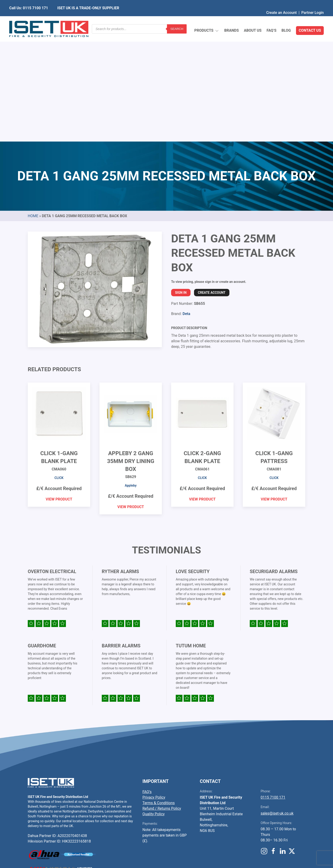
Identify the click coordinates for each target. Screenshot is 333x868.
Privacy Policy (154, 688)
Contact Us (310, 20)
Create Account (212, 183)
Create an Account (281, 3)
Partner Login (313, 3)
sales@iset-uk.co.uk (277, 704)
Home (33, 107)
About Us (253, 20)
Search (177, 20)
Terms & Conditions (159, 694)
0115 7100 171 (273, 688)
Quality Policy (154, 705)
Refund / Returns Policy (162, 699)
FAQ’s (272, 20)
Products (207, 20)
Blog (286, 20)
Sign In (181, 183)
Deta (186, 205)
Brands (232, 20)
